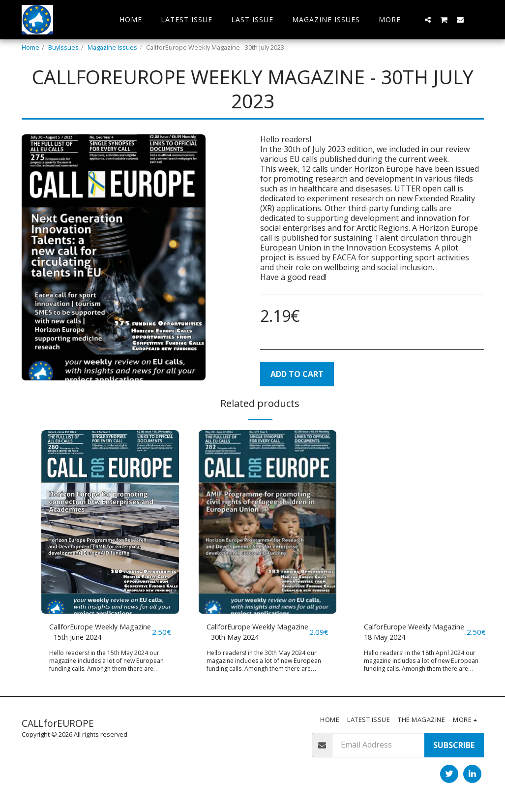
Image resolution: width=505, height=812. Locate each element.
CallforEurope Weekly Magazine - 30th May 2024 (255, 633)
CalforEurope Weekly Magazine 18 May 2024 (406, 633)
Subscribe (454, 747)
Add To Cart (297, 374)
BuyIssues (63, 47)
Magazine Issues (112, 47)
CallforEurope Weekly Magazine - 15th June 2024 (98, 633)
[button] (428, 19)
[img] (110, 522)
